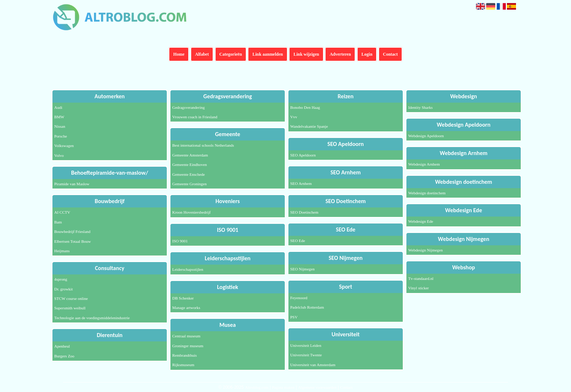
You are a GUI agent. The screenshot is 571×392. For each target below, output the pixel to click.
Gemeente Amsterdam (190, 155)
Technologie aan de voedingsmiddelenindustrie (92, 318)
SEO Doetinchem (304, 212)
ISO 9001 (180, 241)
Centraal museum (186, 336)
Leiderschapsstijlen (188, 269)
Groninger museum (188, 346)
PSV (294, 317)
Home (179, 54)
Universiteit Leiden (306, 345)
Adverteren (340, 54)
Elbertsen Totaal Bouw (72, 241)
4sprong (61, 279)
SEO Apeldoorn (303, 155)
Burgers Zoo (64, 356)
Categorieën (231, 54)
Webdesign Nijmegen (426, 250)
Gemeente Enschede (188, 174)
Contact (391, 54)
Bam (58, 222)
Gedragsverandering (188, 107)
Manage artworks (186, 308)
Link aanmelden (268, 54)
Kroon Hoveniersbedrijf (191, 212)
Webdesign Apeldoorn (426, 136)
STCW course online (71, 298)
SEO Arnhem (301, 183)
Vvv (294, 117)
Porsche (61, 136)
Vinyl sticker (418, 288)
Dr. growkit (64, 289)
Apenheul (62, 346)
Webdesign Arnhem (424, 164)
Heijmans (62, 251)
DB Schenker (183, 298)
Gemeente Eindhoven (190, 165)
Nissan (60, 126)
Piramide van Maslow (72, 184)
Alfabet (202, 54)
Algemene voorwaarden (317, 387)
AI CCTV (62, 212)
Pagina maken (283, 387)
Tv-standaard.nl (421, 278)
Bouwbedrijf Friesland (72, 231)
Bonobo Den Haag (305, 107)
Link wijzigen (306, 54)
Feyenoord (299, 298)
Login (367, 54)
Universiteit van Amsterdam (313, 365)
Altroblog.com (257, 387)
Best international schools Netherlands (203, 145)
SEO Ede (298, 241)
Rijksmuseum (183, 365)
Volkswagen (64, 146)
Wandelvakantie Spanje (309, 126)
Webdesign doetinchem (427, 193)
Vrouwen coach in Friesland (195, 117)
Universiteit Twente (306, 355)
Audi (58, 107)
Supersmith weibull (70, 308)
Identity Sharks (420, 107)
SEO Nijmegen (302, 269)
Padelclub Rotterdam (307, 307)
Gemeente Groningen (189, 184)
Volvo (59, 155)
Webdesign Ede (421, 221)
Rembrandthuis (184, 355)
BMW (59, 117)
